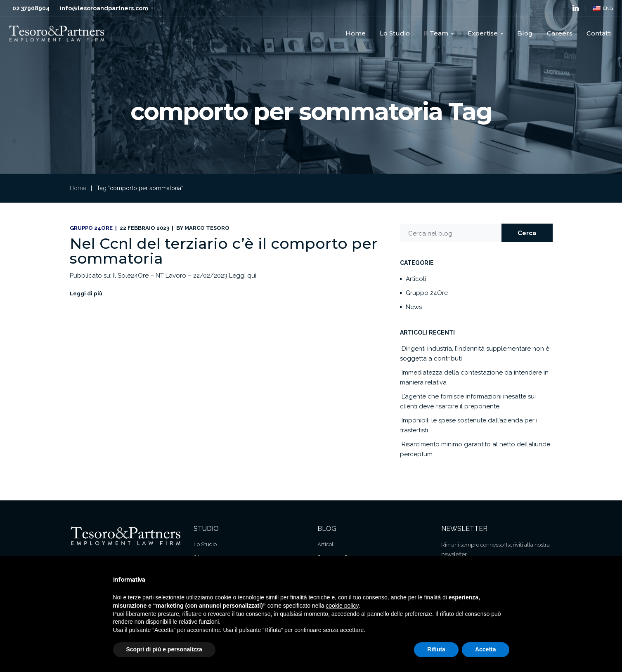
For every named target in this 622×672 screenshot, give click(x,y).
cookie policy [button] (342, 606)
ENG (603, 8)
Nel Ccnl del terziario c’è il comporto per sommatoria (224, 251)
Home (78, 188)
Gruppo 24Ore (91, 228)
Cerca (527, 233)
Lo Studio (205, 544)
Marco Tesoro (207, 228)
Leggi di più (86, 294)
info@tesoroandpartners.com (104, 8)
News (414, 307)
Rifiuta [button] (436, 649)
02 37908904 (31, 8)
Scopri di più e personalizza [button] (164, 649)
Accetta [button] (486, 649)
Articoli (416, 279)
